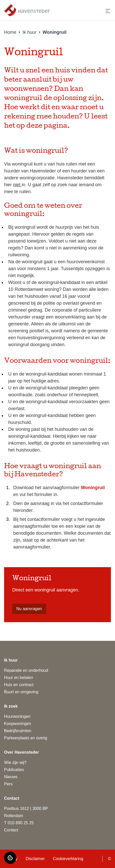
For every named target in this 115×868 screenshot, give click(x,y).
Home (10, 32)
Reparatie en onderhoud (26, 670)
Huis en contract (19, 685)
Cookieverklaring (68, 859)
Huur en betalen (19, 678)
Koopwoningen (18, 724)
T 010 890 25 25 (19, 823)
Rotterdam (14, 816)
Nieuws (11, 777)
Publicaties (14, 770)
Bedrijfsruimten (18, 731)
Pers (8, 784)
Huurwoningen (17, 716)
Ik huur (29, 32)
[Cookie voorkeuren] (10, 858)
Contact (11, 830)
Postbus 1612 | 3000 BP (26, 809)
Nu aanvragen (29, 609)
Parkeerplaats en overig (26, 738)
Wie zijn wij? (15, 762)
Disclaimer (35, 859)
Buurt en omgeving (21, 692)
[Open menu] (108, 11)
